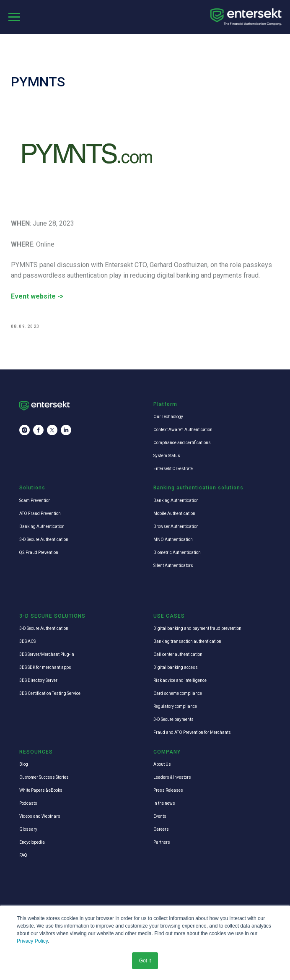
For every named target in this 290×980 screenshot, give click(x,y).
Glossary (28, 830)
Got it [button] (145, 961)
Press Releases (168, 791)
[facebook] (38, 431)
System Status (167, 456)
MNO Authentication (173, 540)
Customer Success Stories (44, 778)
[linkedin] (66, 431)
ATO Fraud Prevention (40, 514)
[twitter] (52, 431)
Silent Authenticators (173, 566)
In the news (164, 804)
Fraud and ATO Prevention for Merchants (192, 733)
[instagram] (25, 431)
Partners (162, 843)
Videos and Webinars (40, 817)
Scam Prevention (35, 501)
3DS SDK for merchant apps (45, 668)
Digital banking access (176, 668)
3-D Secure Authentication (44, 540)
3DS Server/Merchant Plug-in (47, 655)
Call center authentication (178, 655)
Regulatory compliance (175, 707)
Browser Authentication (176, 527)
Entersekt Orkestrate (173, 469)
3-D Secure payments (173, 720)
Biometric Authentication (177, 553)
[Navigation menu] (14, 17)
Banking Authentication (42, 527)
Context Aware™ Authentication (183, 430)
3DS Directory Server (38, 681)
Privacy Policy (32, 941)
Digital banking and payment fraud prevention (197, 629)
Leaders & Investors (172, 778)
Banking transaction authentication (187, 642)
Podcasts (28, 804)
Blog (24, 765)
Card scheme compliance (178, 694)
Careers (161, 830)
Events (160, 817)
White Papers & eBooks (41, 791)
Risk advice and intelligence (180, 681)
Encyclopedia (32, 843)
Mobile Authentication (174, 514)
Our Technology (168, 417)
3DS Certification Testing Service (50, 694)
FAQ (23, 856)
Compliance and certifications (182, 443)
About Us (162, 765)
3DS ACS (27, 642)
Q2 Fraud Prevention (39, 553)
